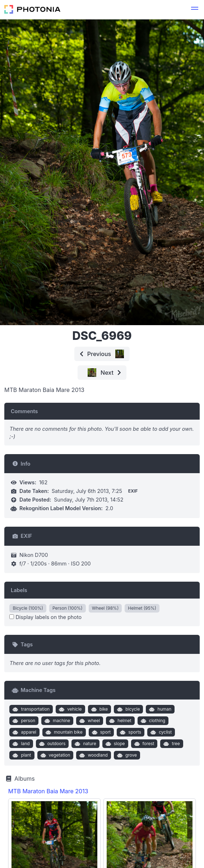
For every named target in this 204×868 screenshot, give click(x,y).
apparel (24, 732)
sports (130, 732)
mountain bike (63, 732)
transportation (30, 709)
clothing (152, 721)
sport (100, 732)
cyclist (161, 732)
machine (56, 721)
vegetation (54, 755)
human (159, 709)
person (23, 721)
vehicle (70, 709)
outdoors (51, 744)
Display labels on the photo (45, 617)
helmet (120, 721)
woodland (93, 755)
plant (21, 755)
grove (126, 755)
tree (171, 744)
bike (99, 709)
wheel (89, 721)
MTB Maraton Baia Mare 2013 (48, 791)
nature (85, 744)
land (20, 744)
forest (143, 744)
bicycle (128, 709)
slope (114, 744)
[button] (195, 9)
